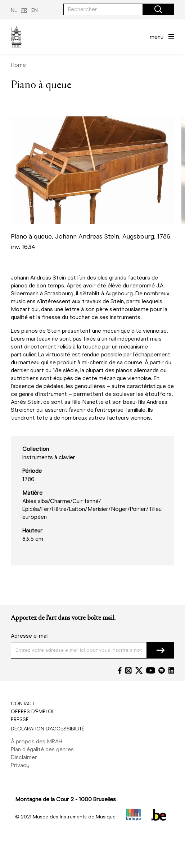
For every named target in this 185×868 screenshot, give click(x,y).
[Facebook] (120, 670)
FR (24, 10)
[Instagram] (128, 670)
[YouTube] (151, 670)
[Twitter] (139, 670)
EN (35, 10)
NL (14, 10)
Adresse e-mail (30, 636)
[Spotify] (162, 670)
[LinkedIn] (171, 670)
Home (18, 65)
